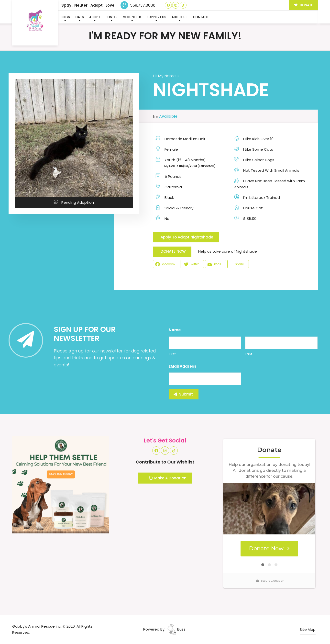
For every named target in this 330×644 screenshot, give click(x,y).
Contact (201, 17)
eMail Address (182, 366)
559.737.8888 (138, 5)
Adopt (95, 17)
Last (249, 354)
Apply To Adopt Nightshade (187, 237)
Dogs (65, 17)
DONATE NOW (173, 251)
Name (175, 330)
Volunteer (132, 17)
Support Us (156, 17)
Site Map (308, 629)
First (172, 354)
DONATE (303, 5)
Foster (112, 17)
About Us (180, 17)
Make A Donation (167, 479)
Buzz (176, 629)
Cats (80, 17)
